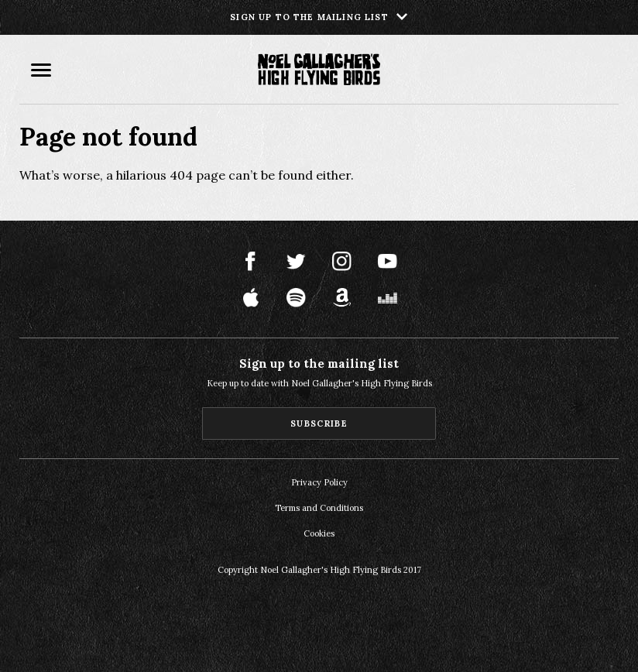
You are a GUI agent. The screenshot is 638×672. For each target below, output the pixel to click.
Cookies (319, 533)
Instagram (342, 261)
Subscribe (319, 423)
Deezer (388, 298)
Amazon (342, 298)
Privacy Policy (319, 482)
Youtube (388, 261)
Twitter (296, 261)
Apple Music (250, 298)
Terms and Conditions (319, 508)
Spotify (296, 298)
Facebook (250, 261)
